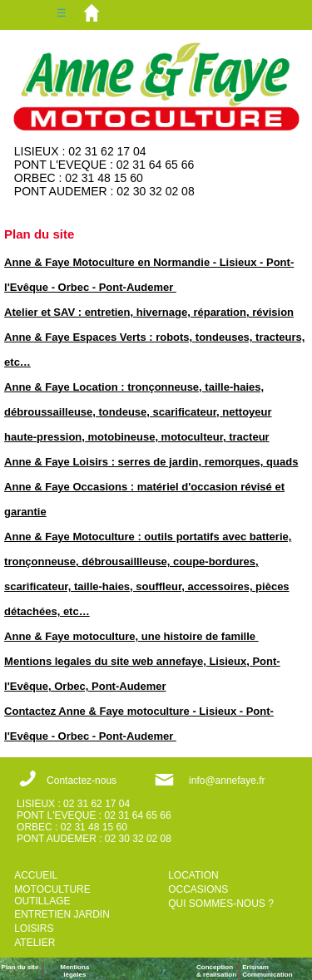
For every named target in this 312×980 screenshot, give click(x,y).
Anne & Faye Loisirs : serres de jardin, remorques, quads (151, 462)
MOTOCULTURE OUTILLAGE (52, 895)
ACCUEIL (36, 875)
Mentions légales (74, 971)
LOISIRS (34, 928)
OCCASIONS (198, 889)
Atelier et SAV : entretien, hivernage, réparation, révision (149, 312)
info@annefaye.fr (227, 781)
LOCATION (193, 875)
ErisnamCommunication (267, 971)
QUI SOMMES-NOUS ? (221, 904)
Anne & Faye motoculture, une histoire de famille (131, 636)
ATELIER (35, 943)
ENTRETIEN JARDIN (62, 914)
